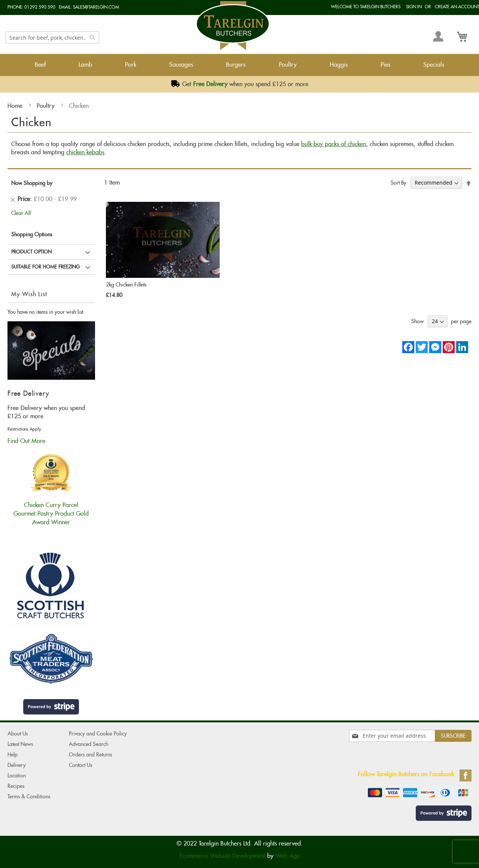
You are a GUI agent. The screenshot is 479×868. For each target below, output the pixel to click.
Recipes (16, 786)
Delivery (17, 765)
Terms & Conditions (29, 796)
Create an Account (457, 7)
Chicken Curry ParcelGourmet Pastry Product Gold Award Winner (51, 509)
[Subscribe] (453, 736)
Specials (434, 65)
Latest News (20, 744)
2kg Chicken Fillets (126, 285)
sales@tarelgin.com (96, 7)
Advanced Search (89, 744)
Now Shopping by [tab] (32, 183)
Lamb (85, 65)
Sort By (399, 183)
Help (13, 755)
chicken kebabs (85, 152)
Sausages (181, 65)
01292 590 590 (40, 7)
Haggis (339, 65)
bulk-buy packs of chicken (334, 144)
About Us (18, 734)
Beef (40, 65)
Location (17, 776)
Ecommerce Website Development (222, 856)
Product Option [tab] (31, 252)
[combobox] (52, 37)
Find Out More (26, 441)
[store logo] (233, 26)
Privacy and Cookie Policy (98, 734)
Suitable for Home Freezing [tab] (45, 267)
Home (16, 106)
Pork (131, 65)
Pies (385, 65)
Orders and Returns (90, 755)
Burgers (236, 65)
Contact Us (80, 765)
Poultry (288, 65)
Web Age (288, 856)
